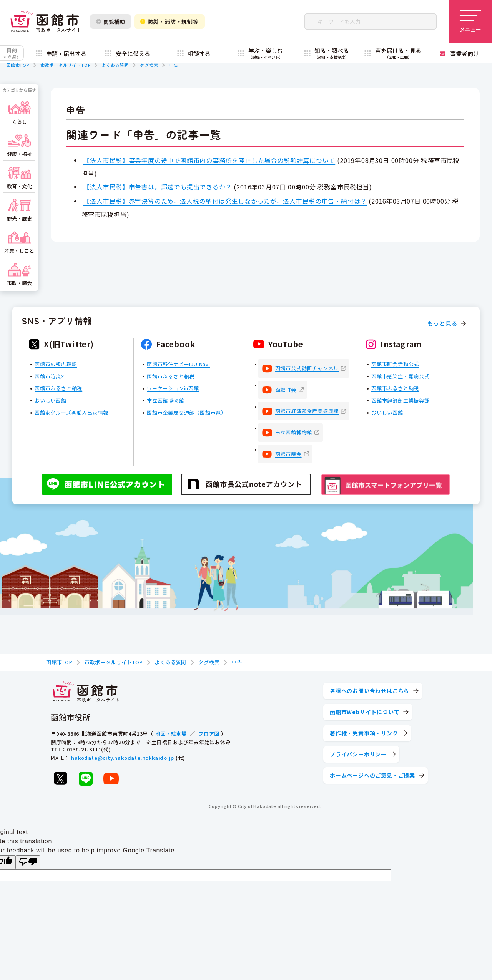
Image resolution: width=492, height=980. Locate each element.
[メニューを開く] (470, 22)
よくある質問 (115, 65)
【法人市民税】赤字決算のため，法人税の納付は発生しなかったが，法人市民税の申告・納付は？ (225, 201)
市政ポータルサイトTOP (66, 65)
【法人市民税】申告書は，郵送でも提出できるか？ (158, 187)
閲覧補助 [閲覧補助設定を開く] (111, 22)
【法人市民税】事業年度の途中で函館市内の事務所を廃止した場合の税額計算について (209, 160)
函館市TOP (18, 65)
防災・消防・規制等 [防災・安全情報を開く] (170, 22)
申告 (174, 65)
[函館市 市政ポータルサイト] (45, 22)
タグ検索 (149, 65)
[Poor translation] (28, 862)
